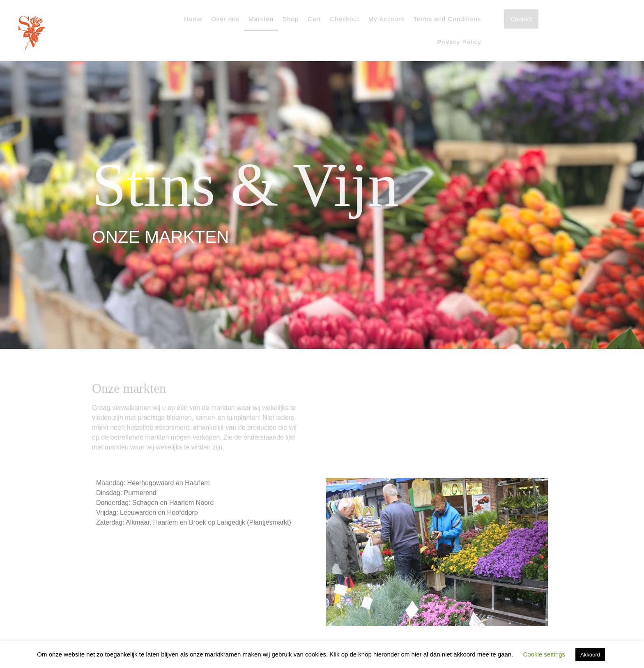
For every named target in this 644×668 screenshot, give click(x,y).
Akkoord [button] (590, 655)
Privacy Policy (459, 32)
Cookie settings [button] (544, 654)
